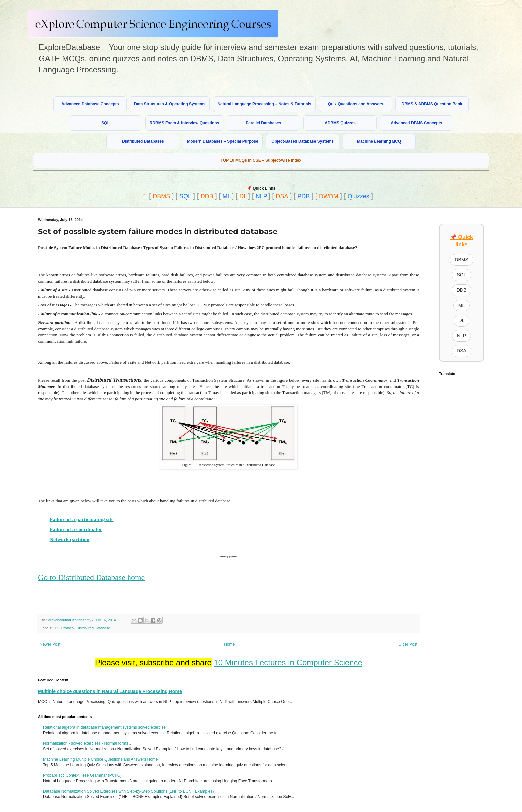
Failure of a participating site (82, 519)
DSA (282, 196)
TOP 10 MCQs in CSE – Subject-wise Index (261, 160)
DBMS (161, 196)
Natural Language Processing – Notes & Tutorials (264, 104)
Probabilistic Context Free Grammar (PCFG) (82, 775)
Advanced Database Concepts (90, 104)
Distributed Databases (143, 141)
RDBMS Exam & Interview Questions (185, 123)
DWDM (329, 196)
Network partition (70, 539)
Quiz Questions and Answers (356, 104)
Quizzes (358, 196)
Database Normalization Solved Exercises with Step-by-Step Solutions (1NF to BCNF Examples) (129, 791)
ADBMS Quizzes (340, 123)
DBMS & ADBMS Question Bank (432, 104)
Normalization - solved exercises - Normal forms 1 (87, 743)
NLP (261, 196)
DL (243, 196)
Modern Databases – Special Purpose (223, 141)
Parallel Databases (263, 123)
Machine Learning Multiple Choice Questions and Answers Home (101, 759)
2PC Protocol (64, 628)
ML (227, 196)
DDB (207, 196)
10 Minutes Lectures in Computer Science (288, 662)
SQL (105, 123)
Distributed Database (93, 628)
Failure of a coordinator (76, 529)
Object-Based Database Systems (302, 141)
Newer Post (50, 644)
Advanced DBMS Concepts (416, 123)
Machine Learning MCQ (379, 141)
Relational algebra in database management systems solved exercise (104, 727)
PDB (303, 196)
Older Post (408, 644)
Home (229, 644)
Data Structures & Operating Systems (170, 104)
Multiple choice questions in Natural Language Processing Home (110, 691)
